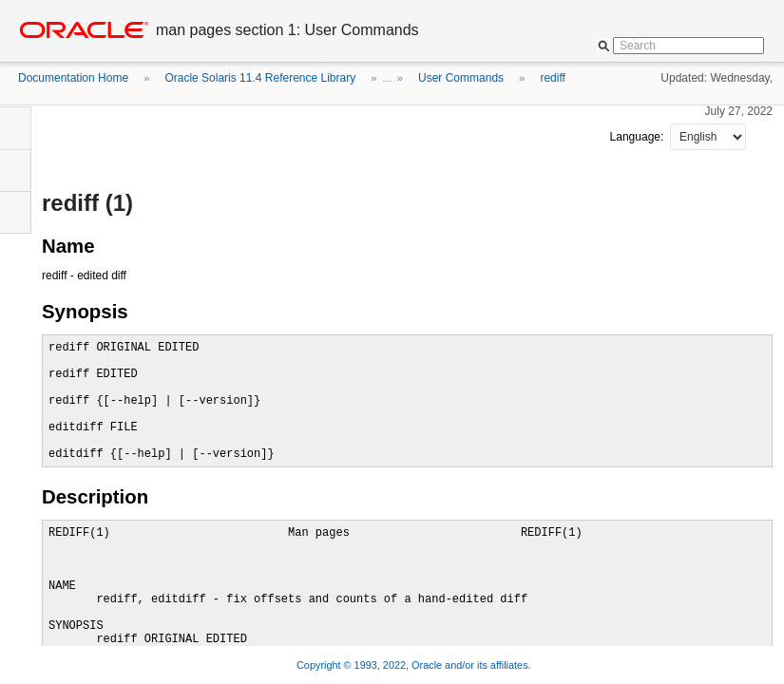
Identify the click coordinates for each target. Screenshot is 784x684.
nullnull (708, 137)
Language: (639, 137)
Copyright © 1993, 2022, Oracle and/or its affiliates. (415, 665)
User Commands (461, 78)
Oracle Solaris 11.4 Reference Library (260, 78)
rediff (552, 78)
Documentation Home (73, 78)
